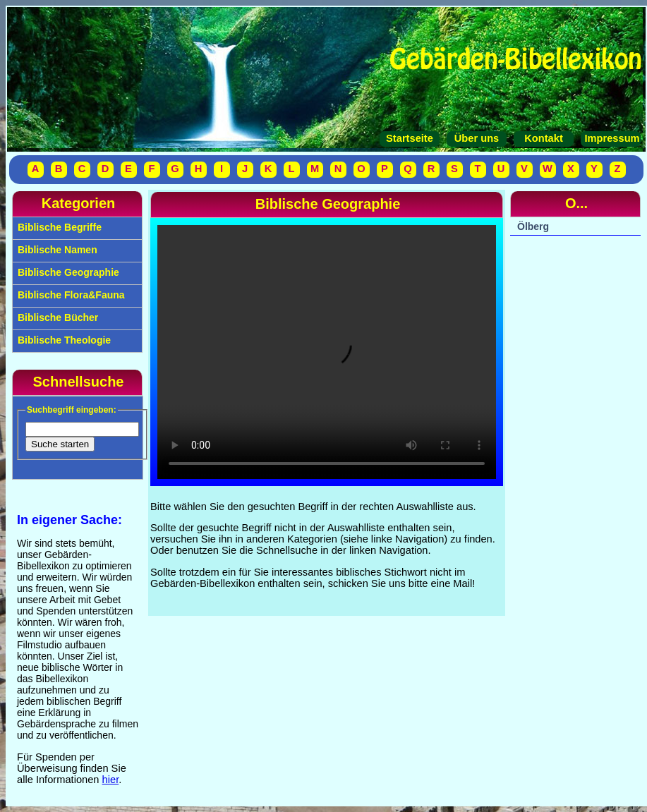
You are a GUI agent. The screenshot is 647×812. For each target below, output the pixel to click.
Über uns (477, 138)
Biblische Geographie (67, 272)
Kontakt (544, 138)
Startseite (410, 138)
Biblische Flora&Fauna (70, 295)
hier (111, 780)
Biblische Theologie (63, 340)
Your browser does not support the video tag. (327, 352)
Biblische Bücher (56, 317)
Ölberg (533, 226)
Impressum (610, 138)
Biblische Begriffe (58, 227)
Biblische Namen (56, 250)
